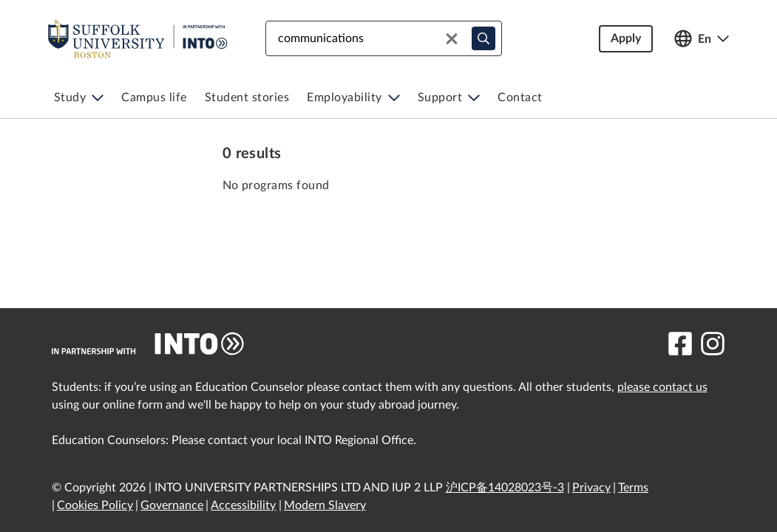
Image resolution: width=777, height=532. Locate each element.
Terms (633, 488)
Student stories (247, 98)
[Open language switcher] (702, 39)
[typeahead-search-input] (483, 38)
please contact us (662, 387)
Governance (172, 505)
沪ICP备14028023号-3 (505, 488)
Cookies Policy (95, 505)
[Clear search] (452, 39)
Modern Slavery (325, 505)
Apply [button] (626, 38)
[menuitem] (79, 98)
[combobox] (384, 38)
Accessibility (243, 505)
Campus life (154, 98)
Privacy (591, 488)
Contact (520, 98)
